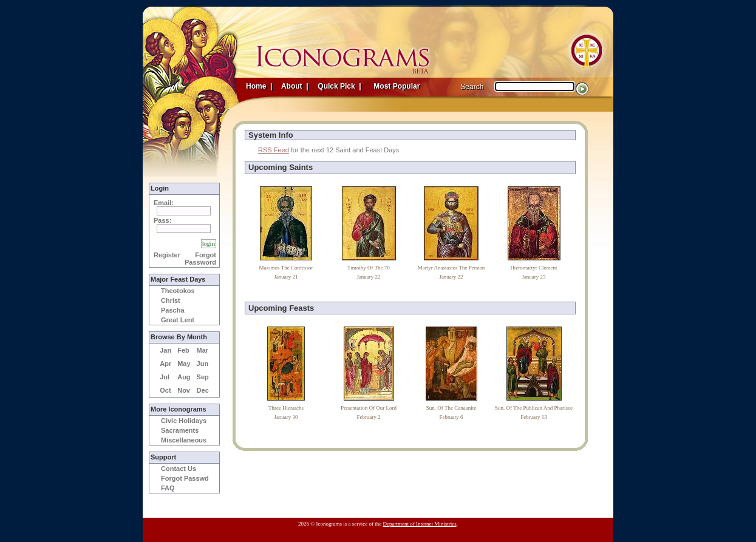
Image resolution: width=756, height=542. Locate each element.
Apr (165, 364)
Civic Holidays (184, 421)
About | (294, 86)
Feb (183, 350)
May (184, 364)
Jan (165, 350)
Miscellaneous (184, 440)
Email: (164, 203)
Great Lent (178, 320)
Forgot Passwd (185, 478)
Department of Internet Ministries (419, 524)
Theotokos (178, 291)
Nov (184, 390)
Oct (165, 390)
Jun (203, 364)
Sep (203, 377)
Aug (184, 377)
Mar (203, 350)
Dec (203, 390)
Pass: (162, 220)
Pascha (173, 310)
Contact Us (179, 469)
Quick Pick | (339, 86)
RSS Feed (274, 150)
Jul (165, 377)
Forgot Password (200, 259)
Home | (259, 86)
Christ (171, 300)
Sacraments (180, 430)
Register (167, 255)
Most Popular (398, 86)
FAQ (168, 488)
